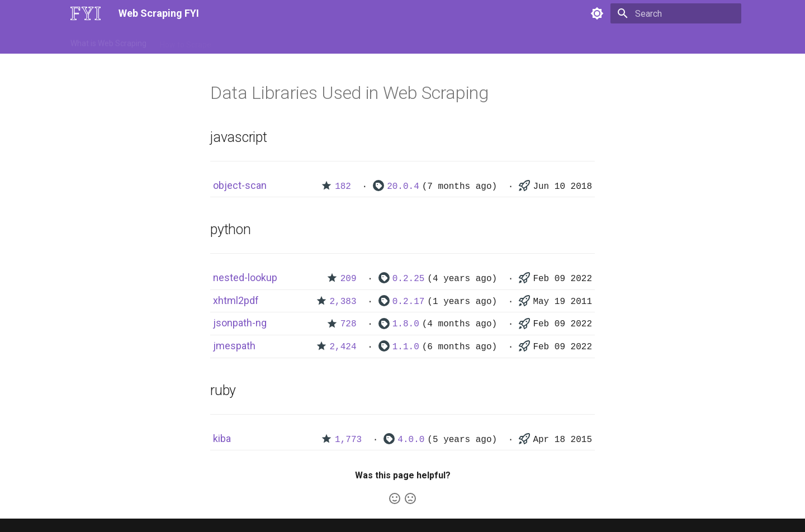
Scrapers (372, 41)
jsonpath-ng (240, 323)
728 (349, 324)
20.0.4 (403, 187)
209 (349, 279)
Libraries (328, 41)
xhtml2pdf (236, 300)
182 (343, 187)
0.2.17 (409, 302)
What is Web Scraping (108, 41)
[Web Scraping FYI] (86, 13)
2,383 (343, 302)
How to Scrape (186, 41)
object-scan (240, 185)
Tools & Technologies (262, 41)
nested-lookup (245, 277)
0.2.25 (409, 279)
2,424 (343, 347)
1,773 (348, 440)
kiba (222, 438)
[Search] (676, 13)
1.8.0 (406, 324)
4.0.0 (411, 440)
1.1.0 (406, 347)
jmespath (234, 346)
